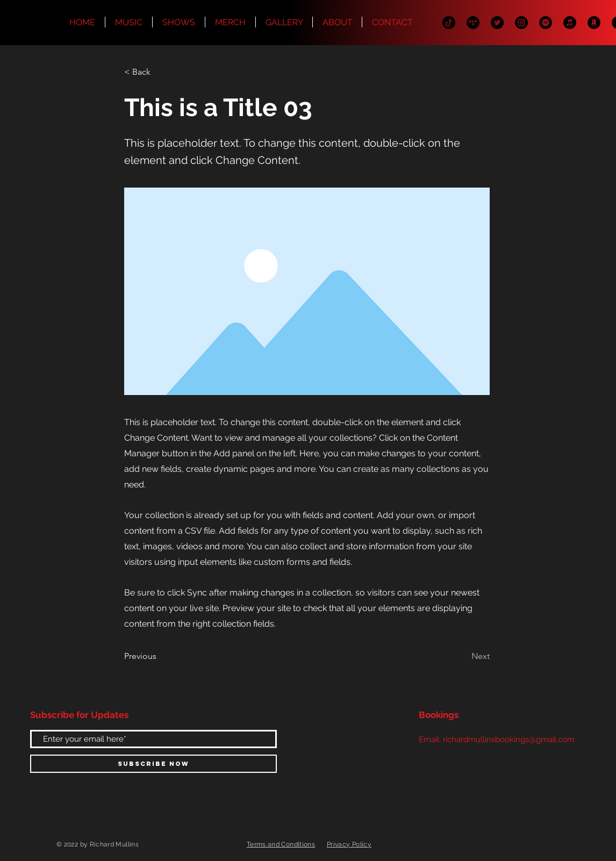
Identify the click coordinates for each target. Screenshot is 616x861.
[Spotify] (546, 23)
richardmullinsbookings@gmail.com (509, 740)
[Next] (463, 657)
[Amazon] (594, 23)
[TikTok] (449, 23)
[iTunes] (570, 23)
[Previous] (160, 657)
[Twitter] (497, 23)
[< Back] (160, 72)
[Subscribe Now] (153, 764)
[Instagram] (521, 23)
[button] (337, 22)
